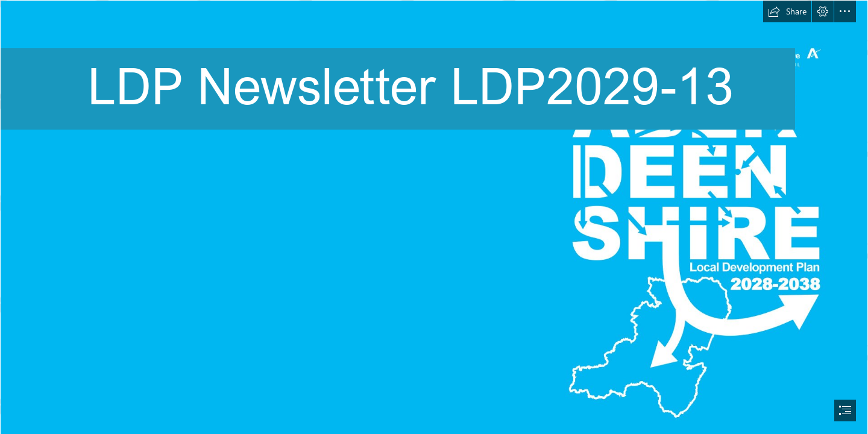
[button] (787, 11)
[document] (434, 217)
